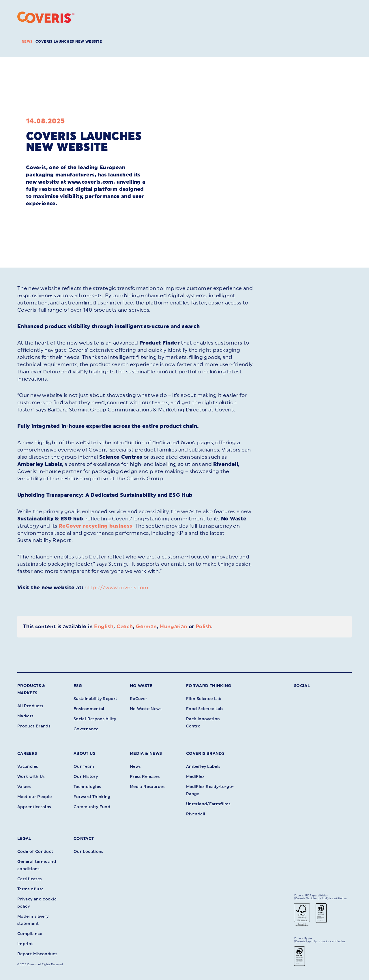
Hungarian (173, 627)
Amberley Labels (203, 766)
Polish (203, 627)
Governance (86, 729)
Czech (125, 627)
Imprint (25, 944)
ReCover (139, 699)
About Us (84, 754)
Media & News (146, 754)
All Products (30, 706)
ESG (78, 686)
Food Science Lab (205, 709)
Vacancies (28, 766)
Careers (27, 754)
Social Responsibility (95, 719)
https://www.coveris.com (116, 588)
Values (24, 787)
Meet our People (34, 797)
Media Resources (147, 787)
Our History (86, 777)
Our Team (84, 766)
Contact (84, 839)
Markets (25, 716)
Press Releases (145, 777)
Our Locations (88, 852)
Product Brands (34, 726)
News (27, 42)
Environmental (89, 709)
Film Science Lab (204, 699)
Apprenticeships (34, 807)
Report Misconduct (37, 954)
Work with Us (31, 777)
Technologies (87, 787)
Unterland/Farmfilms (208, 804)
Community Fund (92, 807)
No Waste (141, 686)
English (104, 627)
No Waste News (146, 709)
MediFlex (195, 777)
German (146, 627)
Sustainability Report (95, 699)
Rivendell (196, 814)
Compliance (30, 934)
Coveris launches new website (69, 42)
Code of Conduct (35, 852)
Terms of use (30, 889)
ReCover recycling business (95, 526)
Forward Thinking (209, 686)
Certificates (29, 879)
